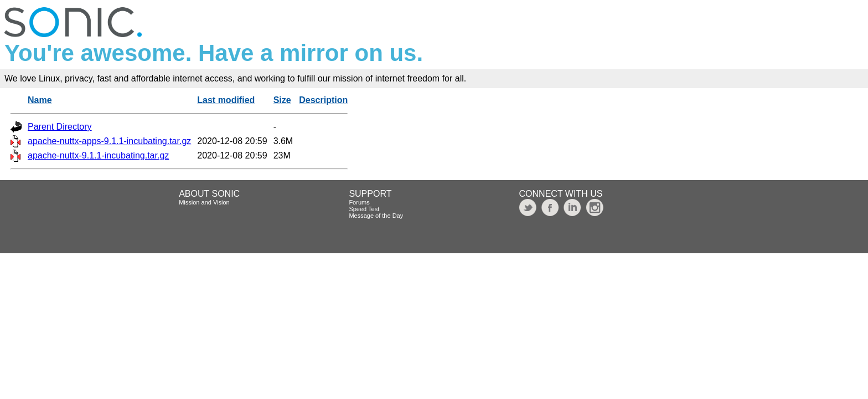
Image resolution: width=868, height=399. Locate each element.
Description (323, 100)
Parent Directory (60, 127)
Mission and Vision (204, 202)
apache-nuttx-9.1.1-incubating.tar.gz (98, 155)
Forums (359, 202)
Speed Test (364, 209)
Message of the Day (376, 216)
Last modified (226, 100)
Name (40, 100)
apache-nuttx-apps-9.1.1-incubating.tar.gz (109, 141)
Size (282, 100)
